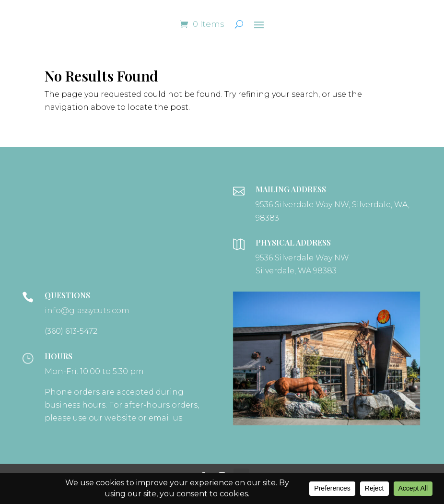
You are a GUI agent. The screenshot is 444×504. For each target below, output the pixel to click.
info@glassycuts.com (87, 311)
